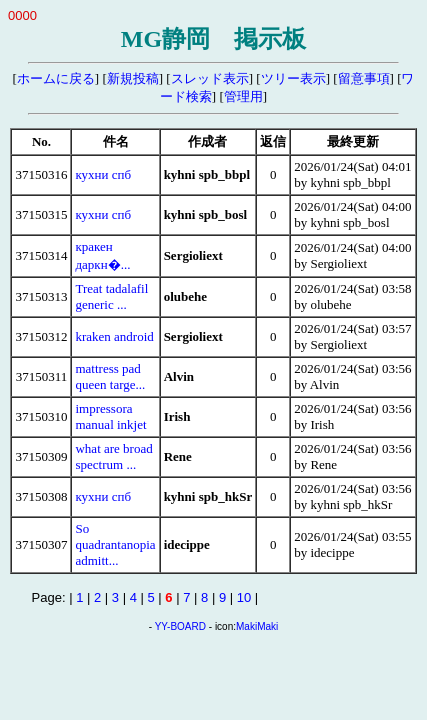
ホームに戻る (56, 78)
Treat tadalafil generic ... (111, 296)
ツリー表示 (293, 78)
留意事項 (364, 78)
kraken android (114, 336)
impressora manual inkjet (110, 416)
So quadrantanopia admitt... (115, 544)
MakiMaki (257, 626)
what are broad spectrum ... (113, 456)
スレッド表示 (210, 78)
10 (244, 597)
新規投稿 (133, 78)
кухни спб (103, 174)
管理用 (243, 96)
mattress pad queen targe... (110, 376)
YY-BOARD (180, 626)
